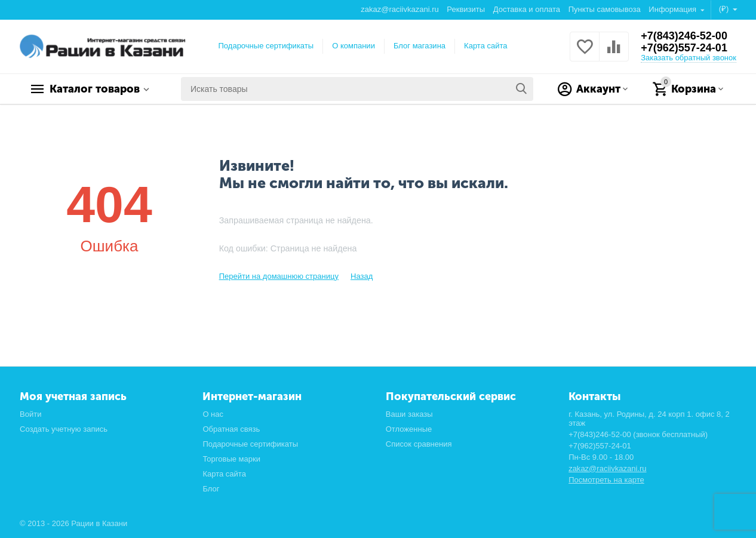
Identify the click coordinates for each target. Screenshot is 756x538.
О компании (354, 46)
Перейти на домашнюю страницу (279, 276)
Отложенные (409, 429)
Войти (30, 414)
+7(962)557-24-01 (684, 48)
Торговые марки (231, 459)
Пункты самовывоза (605, 9)
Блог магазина (420, 46)
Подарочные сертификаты (266, 46)
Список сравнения (419, 444)
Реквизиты (466, 9)
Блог (211, 489)
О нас (213, 414)
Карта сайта (486, 46)
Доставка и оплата (527, 9)
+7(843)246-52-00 (684, 36)
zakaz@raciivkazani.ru (399, 9)
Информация (673, 9)
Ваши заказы (409, 414)
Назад (362, 276)
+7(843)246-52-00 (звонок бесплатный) (638, 434)
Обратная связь (231, 429)
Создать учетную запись (64, 429)
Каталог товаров (95, 89)
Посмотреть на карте (606, 480)
